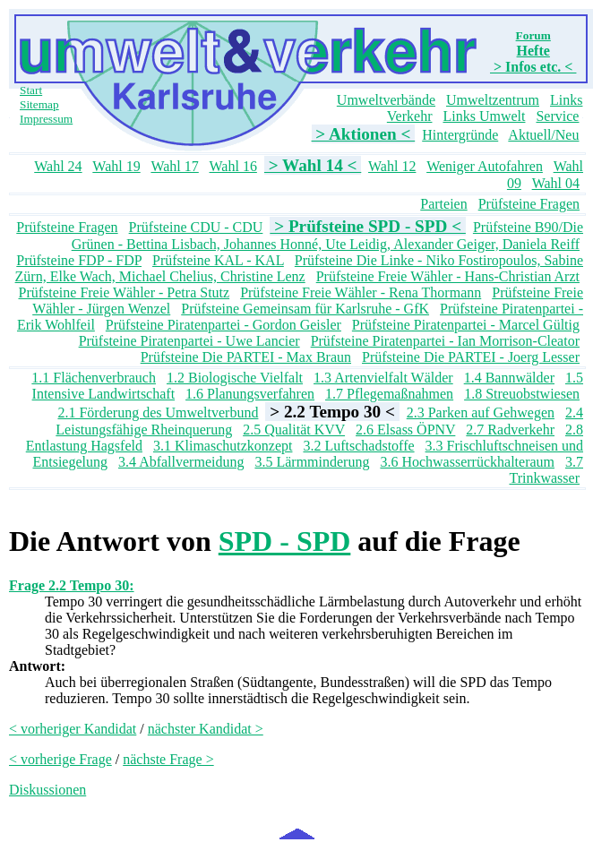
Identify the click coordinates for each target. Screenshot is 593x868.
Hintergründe (460, 135)
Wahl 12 (392, 166)
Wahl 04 (556, 183)
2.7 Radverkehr (510, 430)
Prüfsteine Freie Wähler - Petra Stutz (125, 292)
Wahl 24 (58, 166)
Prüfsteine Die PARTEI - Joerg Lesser (471, 357)
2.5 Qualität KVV (294, 430)
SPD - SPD (285, 541)
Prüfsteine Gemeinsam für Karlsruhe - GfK (305, 309)
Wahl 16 (233, 166)
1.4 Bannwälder (509, 378)
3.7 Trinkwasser (546, 470)
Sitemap (39, 104)
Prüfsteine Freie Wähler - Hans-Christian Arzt (448, 276)
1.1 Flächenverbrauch (94, 378)
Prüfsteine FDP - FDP (79, 260)
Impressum (46, 119)
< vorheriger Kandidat (73, 729)
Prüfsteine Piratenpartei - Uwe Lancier (189, 341)
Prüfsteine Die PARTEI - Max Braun (246, 357)
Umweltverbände (386, 100)
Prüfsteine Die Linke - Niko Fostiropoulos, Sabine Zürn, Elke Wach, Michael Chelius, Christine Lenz (299, 268)
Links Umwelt (484, 116)
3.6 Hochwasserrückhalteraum (467, 462)
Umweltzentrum (493, 100)
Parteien (443, 204)
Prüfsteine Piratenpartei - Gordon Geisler (223, 325)
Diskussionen (47, 790)
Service (557, 116)
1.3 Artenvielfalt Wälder (383, 378)
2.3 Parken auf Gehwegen (481, 413)
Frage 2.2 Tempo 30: (72, 585)
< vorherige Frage (60, 759)
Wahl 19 (116, 166)
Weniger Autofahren (485, 166)
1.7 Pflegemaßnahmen (389, 394)
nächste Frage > (168, 759)
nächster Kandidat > (206, 729)
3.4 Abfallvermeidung (181, 462)
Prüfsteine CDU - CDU (196, 227)
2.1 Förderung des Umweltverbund (158, 413)
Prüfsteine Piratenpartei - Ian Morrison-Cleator (445, 341)
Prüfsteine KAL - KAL (218, 260)
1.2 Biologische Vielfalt (235, 378)
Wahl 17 (174, 166)
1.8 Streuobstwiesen (522, 394)
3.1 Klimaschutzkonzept (223, 446)
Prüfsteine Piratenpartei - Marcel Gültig (466, 325)
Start (31, 90)
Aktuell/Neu (543, 135)
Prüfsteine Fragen (529, 204)
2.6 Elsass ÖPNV (405, 430)
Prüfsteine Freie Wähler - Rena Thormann (361, 292)
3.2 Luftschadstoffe (358, 446)
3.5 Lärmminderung (312, 462)
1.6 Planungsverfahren (250, 394)
